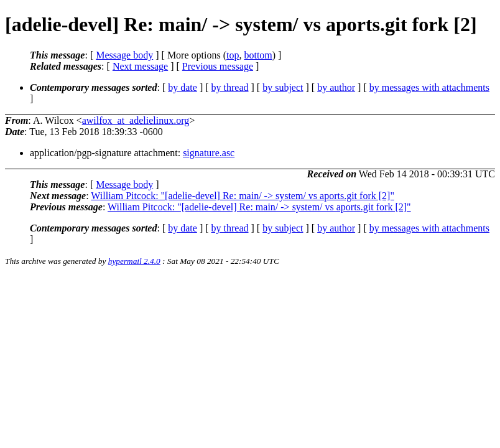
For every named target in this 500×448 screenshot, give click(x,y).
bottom (258, 55)
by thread (230, 87)
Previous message (218, 66)
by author (336, 87)
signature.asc (209, 153)
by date (183, 87)
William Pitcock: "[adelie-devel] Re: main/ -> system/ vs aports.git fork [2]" (243, 196)
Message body (124, 55)
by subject (283, 87)
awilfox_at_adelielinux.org (136, 120)
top (233, 55)
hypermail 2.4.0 (134, 261)
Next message (140, 66)
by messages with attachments (429, 87)
